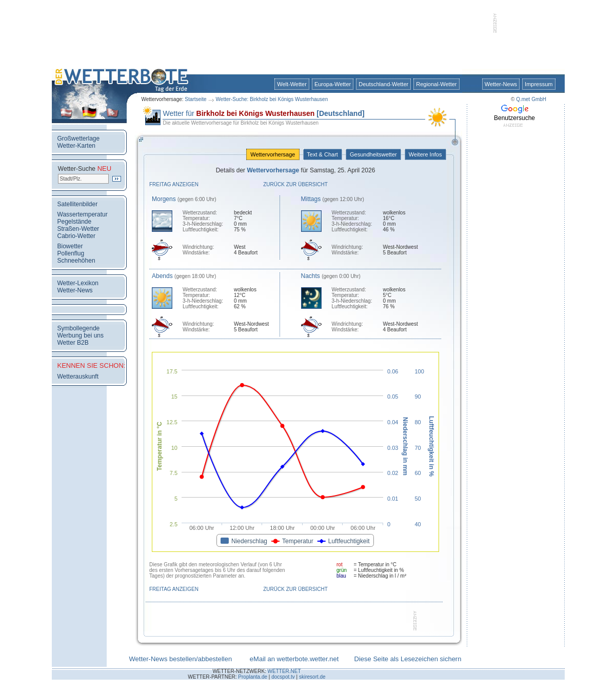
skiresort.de (312, 677)
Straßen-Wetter (78, 229)
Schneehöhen (76, 261)
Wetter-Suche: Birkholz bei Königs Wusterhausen (272, 99)
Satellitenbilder (78, 204)
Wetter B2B (73, 343)
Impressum (539, 84)
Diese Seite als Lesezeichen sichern (408, 659)
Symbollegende (79, 328)
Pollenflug (71, 253)
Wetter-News (501, 84)
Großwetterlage (79, 138)
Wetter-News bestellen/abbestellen (181, 659)
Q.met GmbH (531, 99)
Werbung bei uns (81, 335)
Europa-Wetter (333, 84)
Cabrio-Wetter (76, 236)
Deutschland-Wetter (383, 84)
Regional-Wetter (436, 84)
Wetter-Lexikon (78, 283)
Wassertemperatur (83, 214)
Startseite (195, 99)
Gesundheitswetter (373, 154)
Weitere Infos (425, 154)
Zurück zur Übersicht (295, 184)
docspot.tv (283, 677)
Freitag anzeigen (174, 184)
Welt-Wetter (292, 84)
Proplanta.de (253, 677)
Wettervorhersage (273, 154)
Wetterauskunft (78, 377)
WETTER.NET (284, 671)
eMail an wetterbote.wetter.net (294, 659)
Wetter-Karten (76, 146)
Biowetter (70, 246)
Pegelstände (75, 222)
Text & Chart (323, 154)
